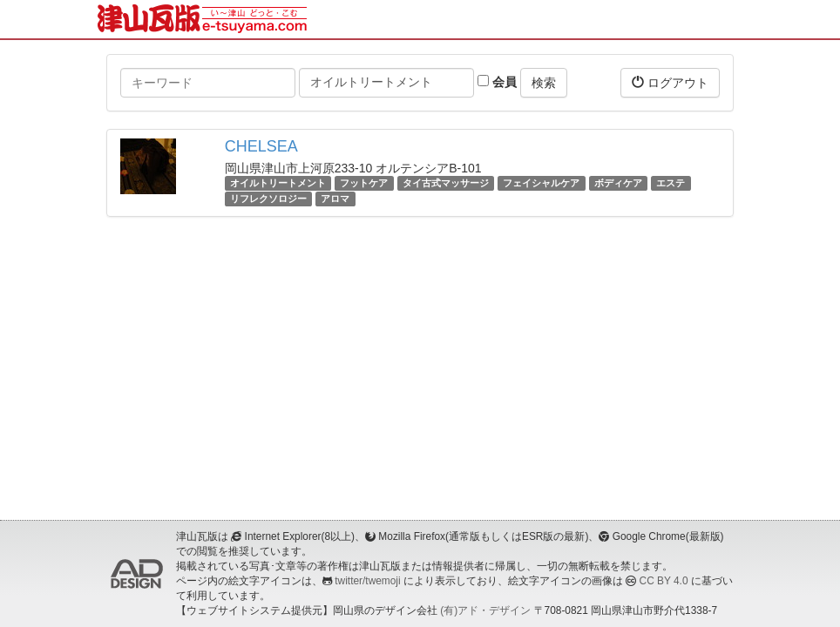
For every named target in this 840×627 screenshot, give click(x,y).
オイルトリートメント (278, 183)
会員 (497, 82)
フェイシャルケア (541, 183)
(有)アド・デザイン (485, 610)
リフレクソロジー (268, 199)
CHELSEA (261, 146)
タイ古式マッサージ (446, 183)
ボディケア (618, 183)
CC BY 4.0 (664, 581)
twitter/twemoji (367, 581)
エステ (671, 183)
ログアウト (670, 82)
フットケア (364, 183)
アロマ (335, 199)
